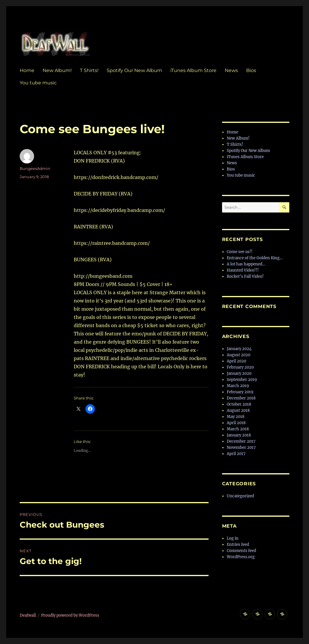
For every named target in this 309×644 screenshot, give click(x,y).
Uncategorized (240, 496)
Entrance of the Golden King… (255, 258)
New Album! (57, 70)
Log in (233, 538)
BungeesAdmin (35, 168)
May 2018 (236, 417)
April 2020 (236, 361)
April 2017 (236, 454)
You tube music (38, 83)
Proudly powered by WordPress (70, 615)
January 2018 (239, 435)
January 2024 (239, 349)
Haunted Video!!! (243, 270)
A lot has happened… (246, 264)
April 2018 (236, 423)
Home (27, 70)
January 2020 (239, 373)
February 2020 (240, 367)
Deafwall (28, 615)
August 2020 (239, 355)
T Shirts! (89, 70)
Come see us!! (240, 252)
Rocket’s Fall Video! (245, 276)
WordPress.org (241, 557)
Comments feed (241, 551)
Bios (251, 70)
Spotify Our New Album (134, 70)
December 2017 (241, 441)
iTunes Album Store (193, 70)
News (231, 70)
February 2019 (240, 392)
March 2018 (238, 429)
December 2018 (241, 398)
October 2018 (239, 404)
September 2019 (242, 380)
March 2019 (238, 386)
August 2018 (238, 410)
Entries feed (238, 545)
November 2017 (241, 448)
